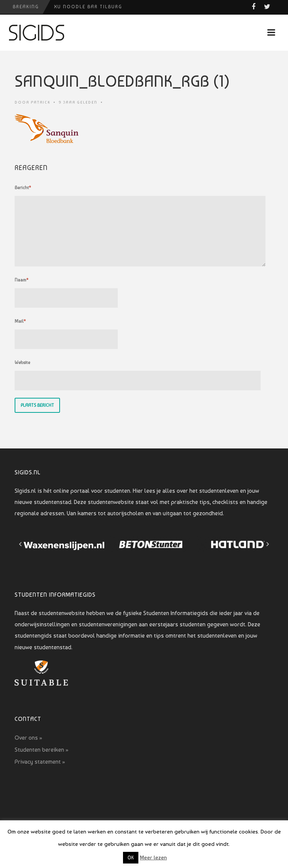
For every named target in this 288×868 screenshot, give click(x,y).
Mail (20, 321)
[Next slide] (267, 544)
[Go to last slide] (21, 544)
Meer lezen (153, 857)
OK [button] (131, 858)
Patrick (40, 102)
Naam (22, 280)
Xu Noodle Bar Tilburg (88, 7)
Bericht (23, 188)
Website (22, 363)
